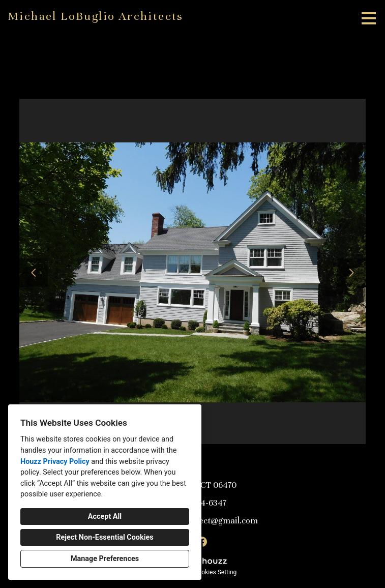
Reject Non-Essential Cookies (105, 537)
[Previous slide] (34, 273)
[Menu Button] (369, 18)
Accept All (105, 517)
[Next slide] (351, 273)
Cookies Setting (216, 572)
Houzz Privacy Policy (55, 462)
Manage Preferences (105, 559)
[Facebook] (202, 542)
